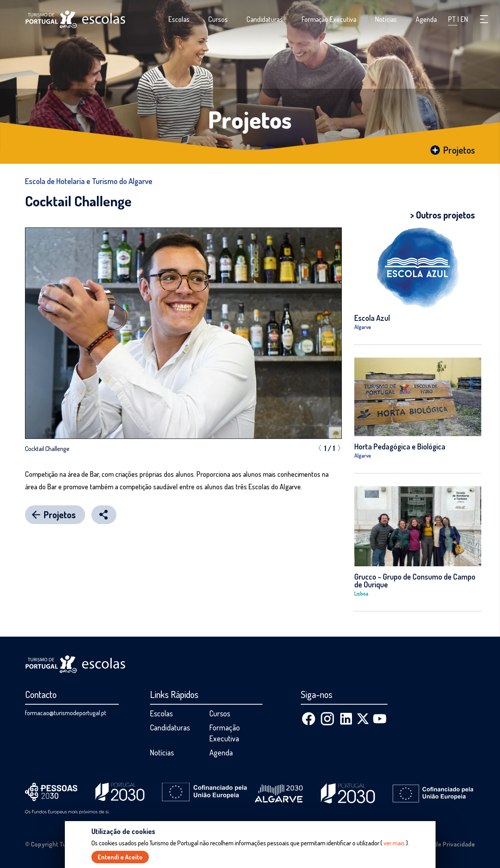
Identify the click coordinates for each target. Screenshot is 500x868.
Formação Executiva (329, 19)
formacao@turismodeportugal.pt (66, 713)
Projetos (250, 119)
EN (464, 19)
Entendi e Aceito (120, 857)
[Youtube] (380, 719)
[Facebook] (309, 719)
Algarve (363, 327)
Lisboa (361, 593)
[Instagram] (327, 719)
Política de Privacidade (444, 844)
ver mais (394, 843)
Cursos (218, 19)
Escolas (179, 19)
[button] (484, 19)
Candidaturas (265, 19)
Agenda (426, 19)
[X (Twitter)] (363, 719)
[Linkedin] (346, 719)
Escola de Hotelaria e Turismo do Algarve (89, 181)
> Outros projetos (443, 215)
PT (453, 19)
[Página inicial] (75, 19)
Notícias (386, 19)
